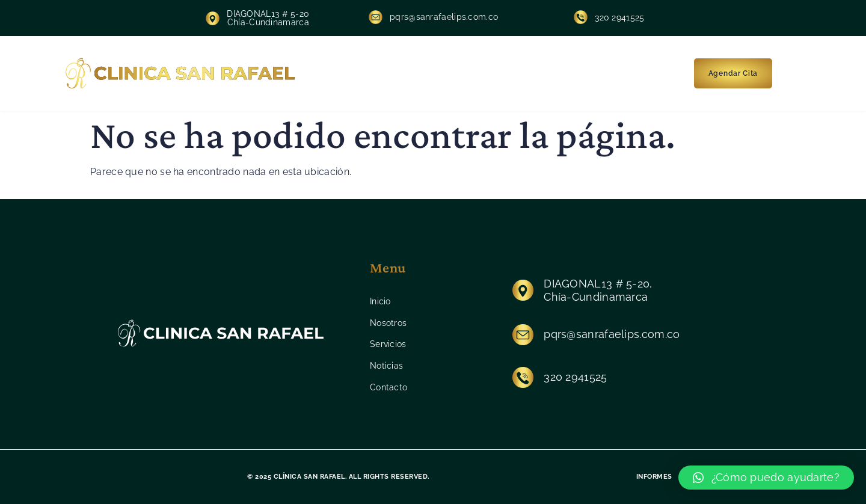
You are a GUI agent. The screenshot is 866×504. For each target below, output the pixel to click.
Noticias (522, 73)
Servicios (466, 73)
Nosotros (407, 73)
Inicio (356, 73)
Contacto (579, 73)
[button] (766, 478)
